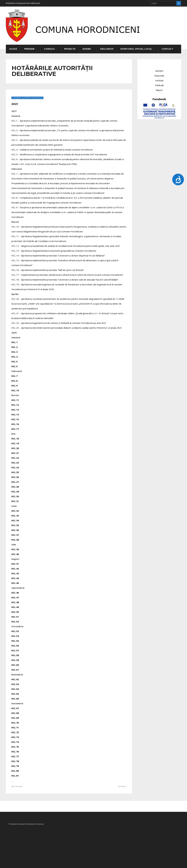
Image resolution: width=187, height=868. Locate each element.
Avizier (87, 48)
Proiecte (70, 48)
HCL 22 (15, 457)
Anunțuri (159, 70)
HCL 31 (15, 500)
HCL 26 (15, 476)
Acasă (13, 48)
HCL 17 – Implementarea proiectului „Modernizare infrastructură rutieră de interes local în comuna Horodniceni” (68, 274)
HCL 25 (15, 471)
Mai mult (122, 785)
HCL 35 (15, 524)
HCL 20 (15, 447)
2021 (15, 103)
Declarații (107, 48)
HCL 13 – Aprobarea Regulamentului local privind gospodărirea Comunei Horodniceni (54, 250)
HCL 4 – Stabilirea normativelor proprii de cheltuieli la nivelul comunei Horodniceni (52, 148)
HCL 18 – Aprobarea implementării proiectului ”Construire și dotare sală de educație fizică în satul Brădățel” (65, 278)
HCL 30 (15, 495)
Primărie (29, 48)
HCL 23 (15, 461)
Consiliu (49, 48)
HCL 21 (15, 452)
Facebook (159, 98)
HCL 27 (15, 481)
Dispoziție (159, 74)
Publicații (159, 84)
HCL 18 (15, 437)
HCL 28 (15, 486)
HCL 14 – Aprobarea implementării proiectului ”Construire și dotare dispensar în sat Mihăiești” (58, 254)
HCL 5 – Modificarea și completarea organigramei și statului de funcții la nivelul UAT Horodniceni (59, 153)
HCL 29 (15, 490)
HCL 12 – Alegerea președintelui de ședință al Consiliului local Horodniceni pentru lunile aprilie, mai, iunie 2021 (66, 245)
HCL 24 (15, 466)
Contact (167, 48)
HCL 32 (15, 510)
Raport (159, 89)
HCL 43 (15, 572)
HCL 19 (15, 442)
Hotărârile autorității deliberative (28, 97)
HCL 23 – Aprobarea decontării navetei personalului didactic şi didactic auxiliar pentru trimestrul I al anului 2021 (67, 327)
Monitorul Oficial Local (136, 48)
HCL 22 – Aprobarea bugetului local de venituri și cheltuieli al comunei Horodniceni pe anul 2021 (59, 322)
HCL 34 (15, 519)
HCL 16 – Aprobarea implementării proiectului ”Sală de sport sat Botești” (48, 269)
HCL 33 (15, 514)
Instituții (159, 79)
